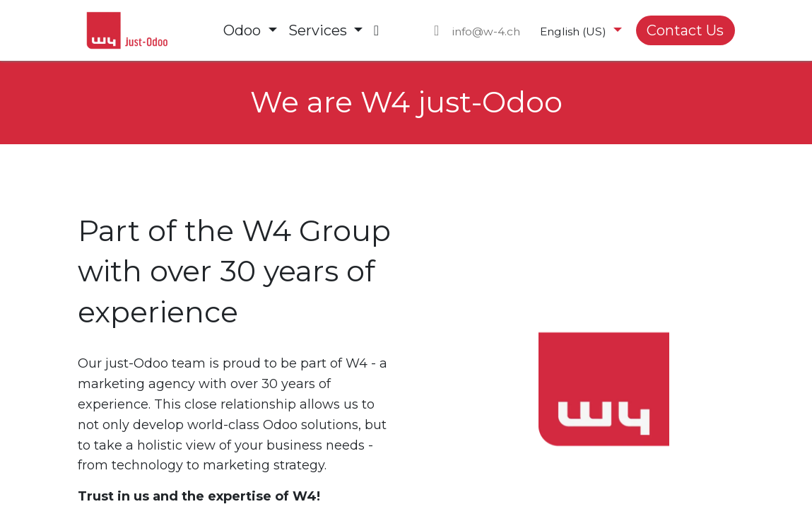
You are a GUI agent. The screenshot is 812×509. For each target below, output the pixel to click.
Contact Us (685, 30)
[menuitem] (250, 30)
